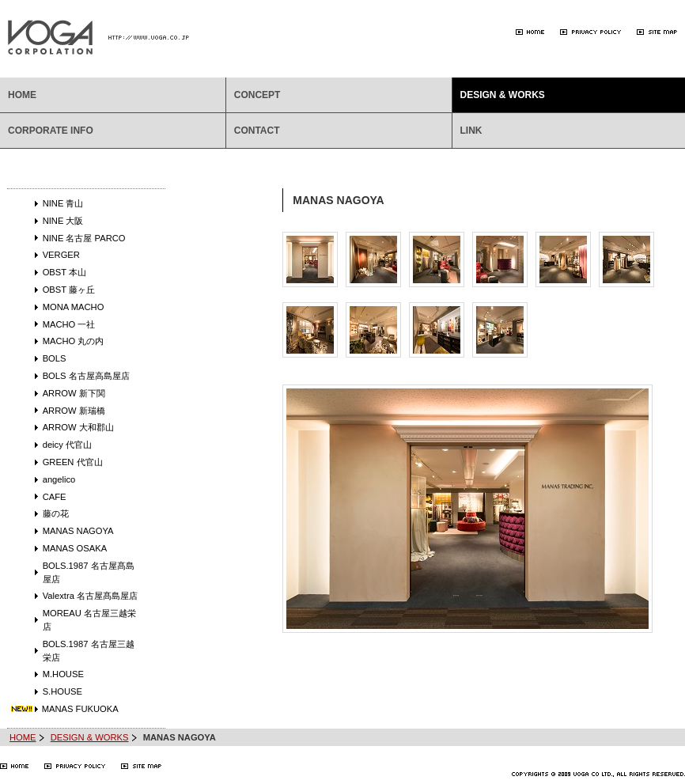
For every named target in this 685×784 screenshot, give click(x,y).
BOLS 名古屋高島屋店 (86, 376)
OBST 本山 (64, 272)
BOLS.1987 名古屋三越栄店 (89, 651)
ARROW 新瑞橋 (74, 411)
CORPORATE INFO (51, 131)
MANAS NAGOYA (78, 531)
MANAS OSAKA (75, 548)
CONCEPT (257, 95)
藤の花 (56, 513)
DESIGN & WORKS (503, 95)
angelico (59, 479)
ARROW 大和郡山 (78, 427)
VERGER (61, 255)
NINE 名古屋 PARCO (84, 238)
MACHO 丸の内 (74, 341)
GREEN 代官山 (73, 462)
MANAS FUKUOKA (80, 709)
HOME (22, 95)
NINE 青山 (63, 203)
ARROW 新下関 (74, 393)
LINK (471, 131)
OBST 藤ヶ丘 (69, 290)
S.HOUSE (62, 691)
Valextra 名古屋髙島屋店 (90, 596)
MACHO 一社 (69, 324)
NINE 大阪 (63, 221)
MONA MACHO (74, 307)
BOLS (55, 358)
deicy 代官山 (67, 445)
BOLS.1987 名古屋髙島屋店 (89, 572)
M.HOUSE (63, 674)
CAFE (55, 497)
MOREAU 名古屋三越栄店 (89, 620)
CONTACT (257, 131)
